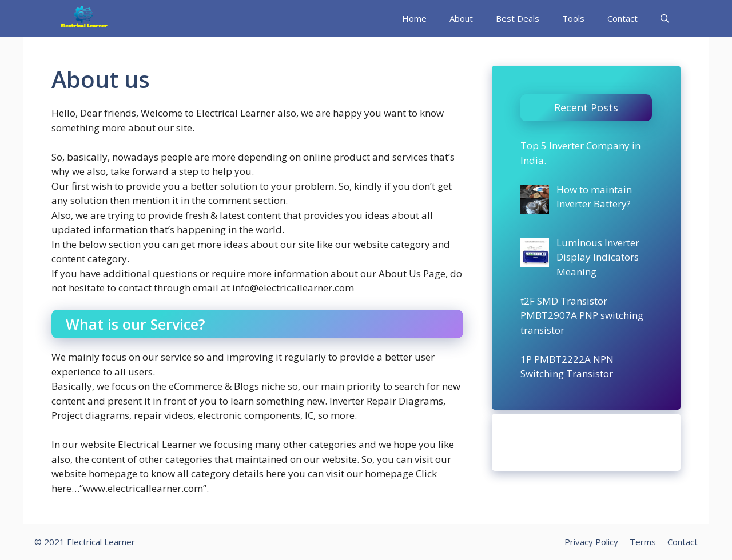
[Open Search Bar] (665, 19)
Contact (622, 18)
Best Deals (518, 18)
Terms (643, 542)
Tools (573, 18)
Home (414, 18)
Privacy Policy (591, 542)
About (461, 18)
